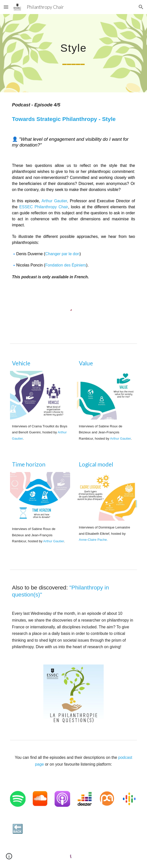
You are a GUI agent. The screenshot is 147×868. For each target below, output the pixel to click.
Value (86, 363)
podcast (125, 757)
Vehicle (21, 363)
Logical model (96, 464)
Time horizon (29, 464)
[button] (6, 7)
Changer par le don (62, 254)
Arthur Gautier (54, 201)
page (40, 764)
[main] (73, 53)
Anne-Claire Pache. (93, 540)
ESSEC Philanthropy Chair (44, 207)
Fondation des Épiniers (66, 265)
